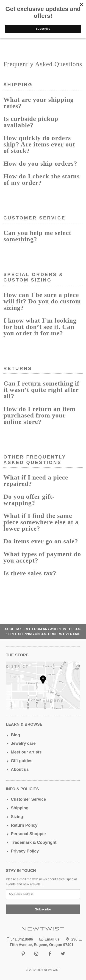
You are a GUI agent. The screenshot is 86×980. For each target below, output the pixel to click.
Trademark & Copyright (34, 842)
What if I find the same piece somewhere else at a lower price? (41, 522)
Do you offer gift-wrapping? (29, 500)
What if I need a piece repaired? (36, 481)
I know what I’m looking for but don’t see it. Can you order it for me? (40, 327)
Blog (15, 735)
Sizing (17, 817)
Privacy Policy (25, 851)
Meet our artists (26, 752)
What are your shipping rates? (39, 103)
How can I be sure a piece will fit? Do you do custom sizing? (42, 301)
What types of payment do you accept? (42, 557)
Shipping (20, 808)
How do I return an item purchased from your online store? (39, 415)
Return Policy (24, 825)
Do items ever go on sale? (41, 541)
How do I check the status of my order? (42, 179)
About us (20, 769)
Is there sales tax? (30, 573)
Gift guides (22, 761)
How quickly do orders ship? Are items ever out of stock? (39, 144)
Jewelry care (23, 743)
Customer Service (28, 799)
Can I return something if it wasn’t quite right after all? (41, 390)
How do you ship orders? (40, 163)
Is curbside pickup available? (31, 122)
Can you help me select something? (37, 236)
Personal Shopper (28, 834)
